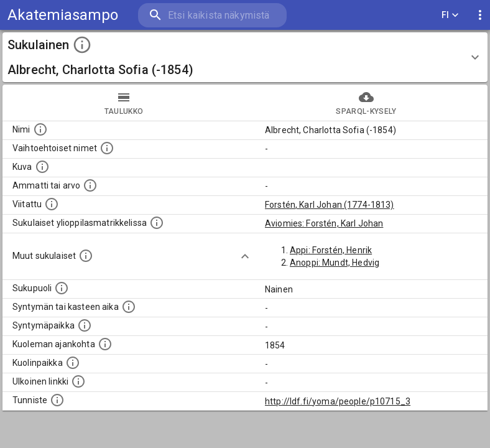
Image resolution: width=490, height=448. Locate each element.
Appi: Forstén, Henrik (331, 250)
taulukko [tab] (124, 103)
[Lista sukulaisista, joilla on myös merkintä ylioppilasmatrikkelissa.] (157, 223)
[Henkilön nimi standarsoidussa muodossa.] (40, 129)
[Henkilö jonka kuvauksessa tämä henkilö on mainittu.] (52, 204)
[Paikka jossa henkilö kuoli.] (73, 363)
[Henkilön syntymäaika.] (129, 307)
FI (450, 15)
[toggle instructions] (82, 45)
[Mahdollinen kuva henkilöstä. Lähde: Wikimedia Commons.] (42, 167)
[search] (212, 15)
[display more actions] (480, 15)
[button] (245, 57)
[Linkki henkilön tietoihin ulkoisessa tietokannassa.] (78, 381)
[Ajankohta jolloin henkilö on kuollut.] (105, 344)
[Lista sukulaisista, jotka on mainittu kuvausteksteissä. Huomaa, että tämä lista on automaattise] (86, 256)
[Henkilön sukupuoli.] (62, 288)
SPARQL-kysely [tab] (366, 103)
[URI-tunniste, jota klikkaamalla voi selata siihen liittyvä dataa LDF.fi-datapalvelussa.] (57, 400)
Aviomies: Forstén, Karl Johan (324, 223)
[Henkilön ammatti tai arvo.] (90, 185)
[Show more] (245, 256)
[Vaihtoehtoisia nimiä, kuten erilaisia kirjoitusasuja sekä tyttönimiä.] (107, 148)
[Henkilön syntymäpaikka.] (85, 325)
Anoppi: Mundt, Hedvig (335, 263)
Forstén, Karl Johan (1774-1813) (330, 205)
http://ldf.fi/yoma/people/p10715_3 (338, 401)
